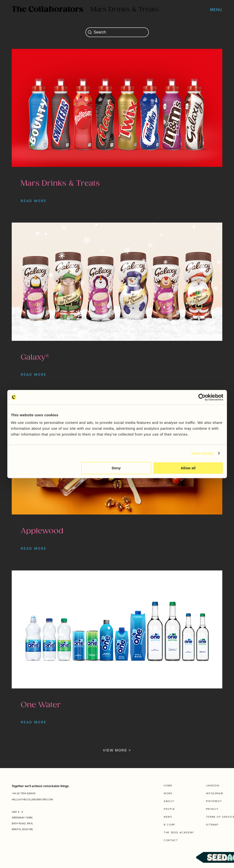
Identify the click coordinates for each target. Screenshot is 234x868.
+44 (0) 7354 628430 (24, 793)
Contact (171, 840)
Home (168, 786)
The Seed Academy (179, 832)
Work (168, 793)
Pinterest (214, 801)
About (169, 801)
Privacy (212, 809)
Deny (116, 468)
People (169, 809)
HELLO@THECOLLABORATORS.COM (32, 799)
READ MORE (34, 201)
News (168, 817)
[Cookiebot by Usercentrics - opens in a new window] (202, 397)
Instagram (214, 793)
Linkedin (213, 786)
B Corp (169, 825)
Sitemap (212, 825)
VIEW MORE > (117, 750)
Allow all (188, 468)
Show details (202, 453)
